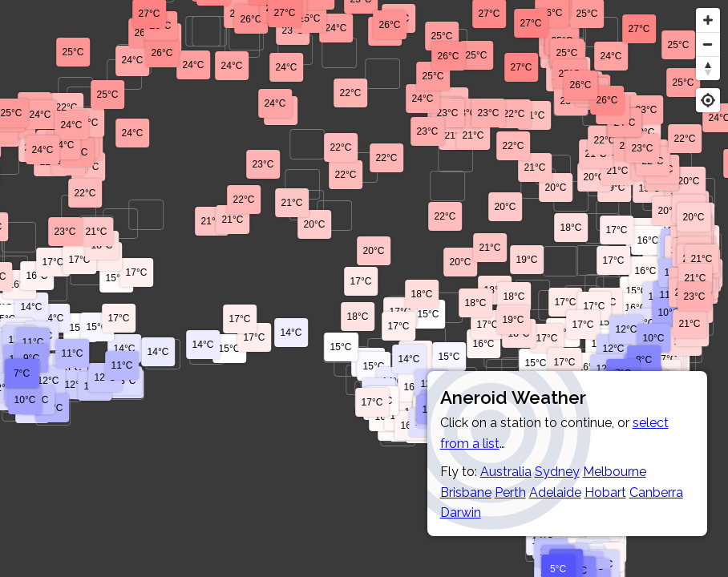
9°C (31, 358)
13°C (125, 381)
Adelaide (555, 492)
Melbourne (615, 472)
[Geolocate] (708, 100)
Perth (510, 492)
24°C (336, 28)
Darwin (461, 512)
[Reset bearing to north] (708, 68)
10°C (669, 313)
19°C (514, 320)
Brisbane (466, 492)
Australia (506, 472)
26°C (390, 25)
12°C (614, 349)
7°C (22, 373)
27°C (522, 67)
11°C (122, 365)
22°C (351, 93)
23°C (695, 297)
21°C (690, 324)
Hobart (605, 492)
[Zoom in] (708, 20)
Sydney (557, 472)
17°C (667, 359)
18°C (495, 290)
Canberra (656, 492)
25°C (310, 18)
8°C (644, 360)
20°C (461, 262)
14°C (53, 318)
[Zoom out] (708, 44)
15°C (536, 363)
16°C (636, 308)
